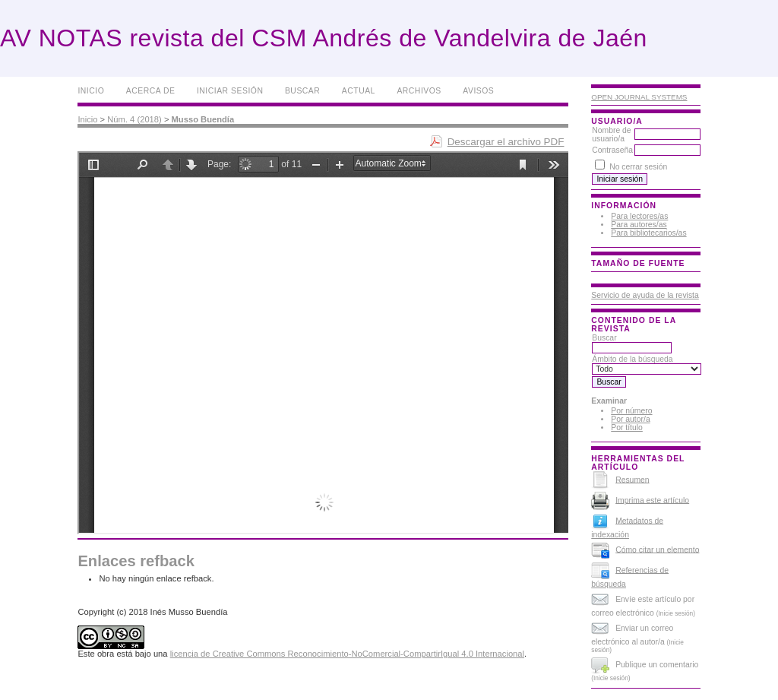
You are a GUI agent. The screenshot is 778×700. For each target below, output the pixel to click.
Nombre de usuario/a (611, 135)
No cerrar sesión (638, 167)
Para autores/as (639, 225)
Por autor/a (630, 419)
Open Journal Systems (639, 97)
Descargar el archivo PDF (506, 142)
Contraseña (612, 150)
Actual (359, 91)
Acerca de (151, 91)
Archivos (419, 91)
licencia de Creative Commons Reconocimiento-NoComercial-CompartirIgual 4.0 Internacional (347, 654)
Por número (631, 411)
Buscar (302, 91)
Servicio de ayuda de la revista (645, 295)
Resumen (632, 479)
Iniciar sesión (230, 91)
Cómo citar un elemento (657, 549)
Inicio (91, 91)
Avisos (478, 91)
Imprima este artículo (652, 500)
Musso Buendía (203, 119)
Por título (627, 428)
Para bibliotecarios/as (648, 233)
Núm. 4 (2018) (134, 119)
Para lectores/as (639, 216)
